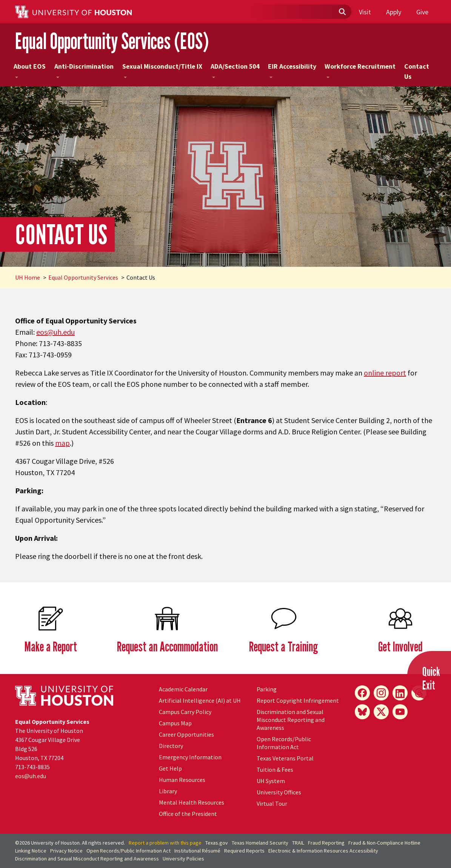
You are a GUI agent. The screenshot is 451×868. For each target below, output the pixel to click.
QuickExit (431, 678)
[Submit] (342, 12)
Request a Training (284, 646)
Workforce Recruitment (360, 70)
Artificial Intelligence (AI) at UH (200, 700)
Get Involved (400, 646)
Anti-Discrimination (84, 70)
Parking (267, 689)
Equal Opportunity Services (83, 277)
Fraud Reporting (326, 843)
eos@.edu (55, 332)
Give (422, 12)
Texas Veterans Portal (285, 758)
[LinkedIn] (400, 693)
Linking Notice (31, 851)
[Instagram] (381, 693)
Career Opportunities (186, 734)
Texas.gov (217, 843)
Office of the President (188, 814)
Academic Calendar (183, 689)
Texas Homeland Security (260, 843)
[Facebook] (362, 693)
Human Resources (182, 780)
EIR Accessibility (292, 70)
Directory (171, 746)
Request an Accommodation (167, 646)
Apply (394, 12)
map (62, 443)
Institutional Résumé (197, 851)
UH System (271, 781)
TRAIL (298, 843)
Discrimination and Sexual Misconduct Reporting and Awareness (291, 720)
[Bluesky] (362, 712)
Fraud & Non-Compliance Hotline (384, 843)
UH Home (28, 277)
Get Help (170, 768)
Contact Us (417, 71)
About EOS (30, 70)
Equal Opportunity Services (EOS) (112, 41)
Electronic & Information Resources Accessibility (323, 851)
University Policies (183, 859)
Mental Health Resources (192, 802)
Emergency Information (190, 757)
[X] (381, 712)
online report (385, 373)
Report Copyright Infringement (298, 700)
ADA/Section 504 (235, 70)
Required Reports (244, 851)
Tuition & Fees (275, 770)
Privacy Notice (66, 851)
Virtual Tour (272, 803)
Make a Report (51, 646)
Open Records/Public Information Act (284, 743)
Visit (365, 12)
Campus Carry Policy (185, 712)
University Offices (279, 792)
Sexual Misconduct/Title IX (162, 70)
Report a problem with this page (165, 843)
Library (168, 791)
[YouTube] (400, 712)
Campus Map (175, 723)
